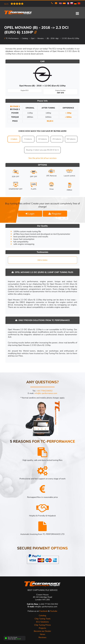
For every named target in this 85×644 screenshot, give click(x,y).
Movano (41, 38)
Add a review (42, 260)
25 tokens (57, 139)
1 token (14, 139)
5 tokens (28, 139)
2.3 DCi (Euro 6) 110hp (70, 38)
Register (55, 214)
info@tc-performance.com (46, 393)
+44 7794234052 (44, 391)
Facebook (44, 611)
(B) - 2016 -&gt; (53, 38)
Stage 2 (15, 109)
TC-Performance (12, 38)
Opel (33, 38)
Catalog (25, 38)
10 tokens (42, 139)
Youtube (54, 611)
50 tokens (71, 139)
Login (30, 214)
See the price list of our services (42, 158)
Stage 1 (15, 106)
